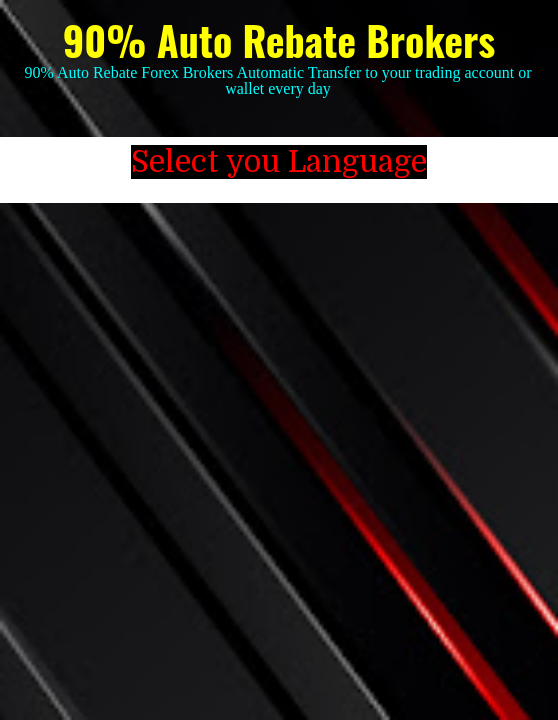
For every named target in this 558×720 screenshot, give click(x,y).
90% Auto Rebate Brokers (279, 40)
